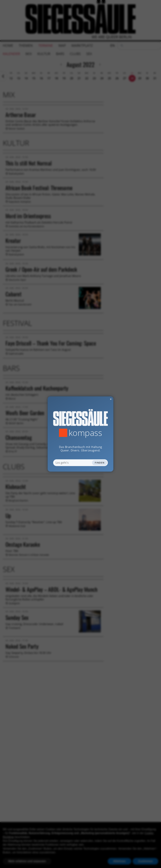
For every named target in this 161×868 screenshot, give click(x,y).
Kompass (85, 433)
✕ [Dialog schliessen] (102, 399)
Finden (100, 463)
